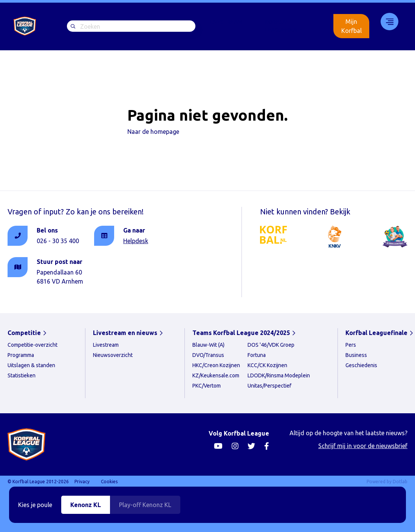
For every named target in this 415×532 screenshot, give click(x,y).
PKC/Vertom (207, 386)
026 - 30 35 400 (58, 241)
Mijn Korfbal (352, 26)
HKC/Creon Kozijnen (216, 365)
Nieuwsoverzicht (113, 355)
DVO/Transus (208, 355)
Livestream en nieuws (125, 333)
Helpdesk (136, 241)
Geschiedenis (361, 365)
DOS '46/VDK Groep (271, 345)
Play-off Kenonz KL (145, 505)
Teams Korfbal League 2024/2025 (241, 333)
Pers (351, 345)
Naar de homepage (153, 132)
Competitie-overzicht (33, 345)
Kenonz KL (86, 505)
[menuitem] (226, 26)
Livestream (226, 22)
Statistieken (22, 375)
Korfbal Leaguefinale (284, 26)
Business (356, 355)
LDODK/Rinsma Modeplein (279, 375)
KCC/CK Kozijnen (267, 365)
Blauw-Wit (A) (208, 345)
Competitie (24, 333)
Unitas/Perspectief (269, 386)
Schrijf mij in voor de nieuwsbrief (363, 446)
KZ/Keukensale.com (216, 375)
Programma (21, 355)
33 (387, 22)
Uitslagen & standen (31, 365)
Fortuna (257, 355)
